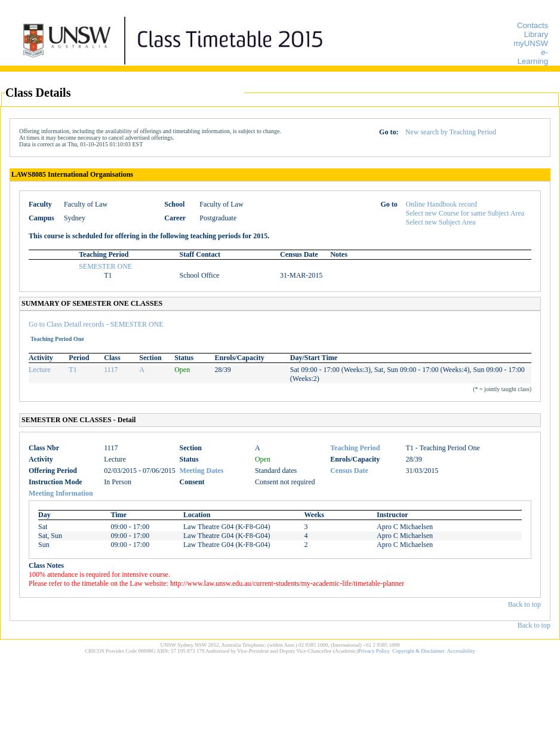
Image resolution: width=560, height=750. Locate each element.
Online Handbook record (441, 204)
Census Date (349, 471)
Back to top (524, 604)
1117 (111, 370)
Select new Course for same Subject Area (465, 213)
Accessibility (461, 651)
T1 (73, 370)
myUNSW (531, 43)
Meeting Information (61, 493)
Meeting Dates (202, 471)
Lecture (40, 370)
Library (536, 34)
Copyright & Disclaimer (419, 651)
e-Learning (533, 57)
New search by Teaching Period (451, 132)
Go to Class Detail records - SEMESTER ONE (96, 324)
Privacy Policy (374, 651)
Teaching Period (355, 448)
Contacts (533, 25)
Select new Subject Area (441, 222)
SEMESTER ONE (105, 266)
